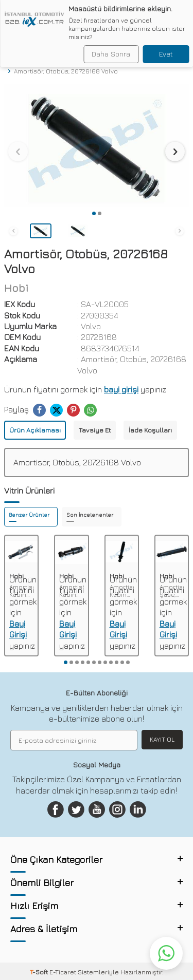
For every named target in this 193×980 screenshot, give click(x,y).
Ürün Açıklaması (35, 430)
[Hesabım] (168, 14)
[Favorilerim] (151, 14)
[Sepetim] (185, 14)
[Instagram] (117, 809)
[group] (97, 146)
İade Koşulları (150, 430)
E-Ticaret (63, 972)
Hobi (16, 288)
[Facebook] (56, 809)
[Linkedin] (138, 809)
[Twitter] (76, 809)
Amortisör (65, 63)
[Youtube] (97, 809)
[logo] (57, 14)
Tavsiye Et (95, 430)
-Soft (40, 972)
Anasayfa (22, 63)
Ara (177, 40)
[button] (94, 213)
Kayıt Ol (162, 739)
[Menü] (8, 14)
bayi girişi (121, 389)
